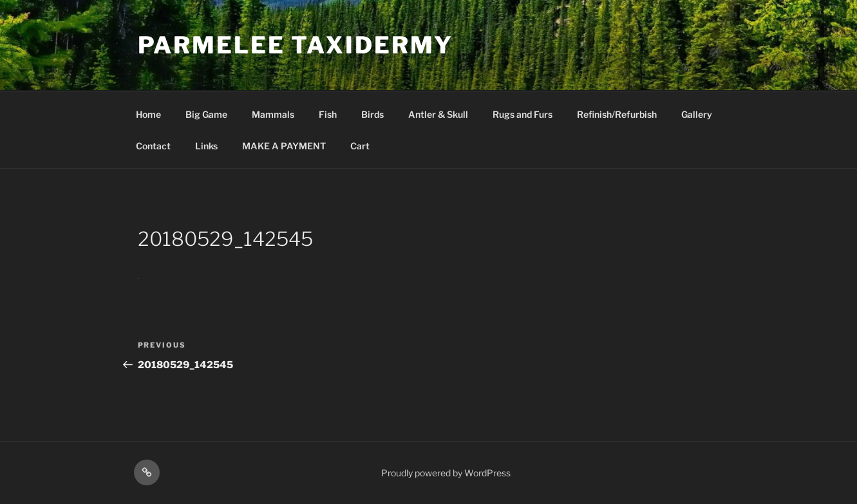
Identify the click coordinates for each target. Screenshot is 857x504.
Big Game (206, 114)
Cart (360, 146)
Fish (328, 114)
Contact (153, 146)
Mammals (273, 114)
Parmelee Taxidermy (296, 45)
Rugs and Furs (523, 114)
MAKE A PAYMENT (284, 146)
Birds (372, 114)
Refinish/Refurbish (617, 114)
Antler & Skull (438, 114)
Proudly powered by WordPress (446, 473)
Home (148, 114)
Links (206, 146)
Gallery (697, 114)
